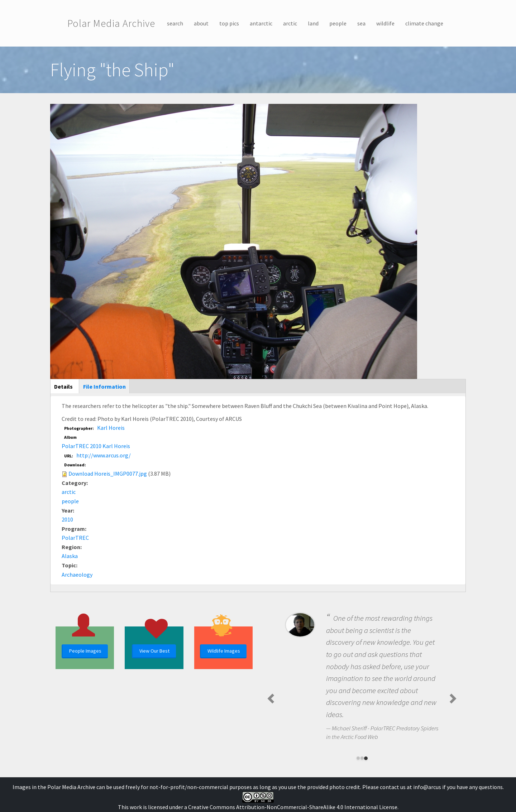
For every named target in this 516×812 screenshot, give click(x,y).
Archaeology (77, 575)
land (313, 23)
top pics (229, 23)
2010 (67, 519)
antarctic (261, 23)
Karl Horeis (111, 428)
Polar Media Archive (111, 23)
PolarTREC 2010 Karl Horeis (96, 446)
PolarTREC (75, 538)
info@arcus (427, 787)
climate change (424, 23)
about (201, 23)
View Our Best (154, 651)
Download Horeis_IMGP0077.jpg (108, 474)
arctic (290, 23)
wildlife (385, 23)
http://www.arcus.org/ (104, 455)
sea (361, 23)
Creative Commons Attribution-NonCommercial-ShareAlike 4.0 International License (293, 807)
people (338, 23)
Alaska (70, 556)
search (175, 23)
